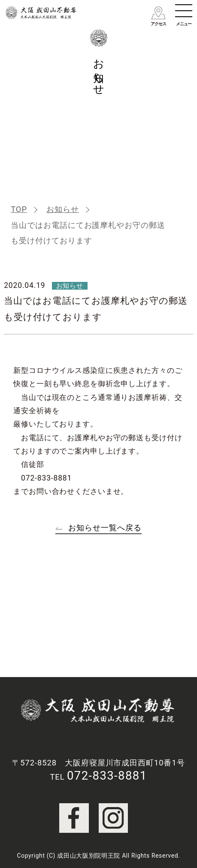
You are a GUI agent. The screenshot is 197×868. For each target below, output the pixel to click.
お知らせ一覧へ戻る (105, 528)
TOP (19, 209)
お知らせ (63, 209)
